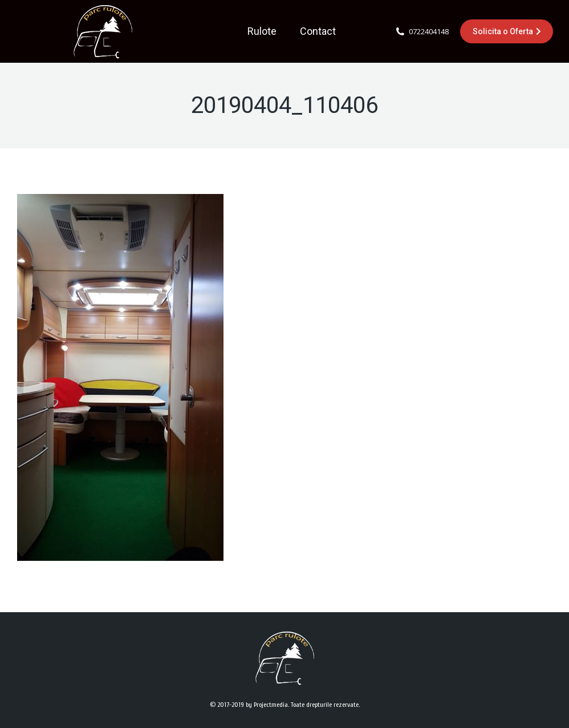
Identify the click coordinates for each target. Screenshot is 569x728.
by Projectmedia (267, 705)
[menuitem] (262, 31)
